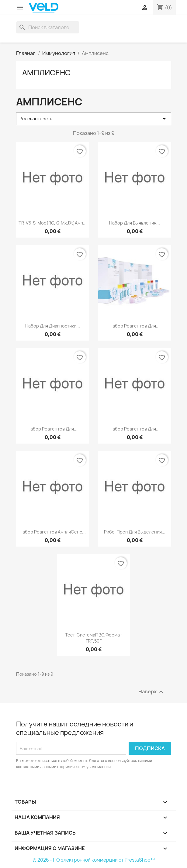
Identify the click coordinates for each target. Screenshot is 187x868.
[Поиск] (48, 27)
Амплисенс (46, 73)
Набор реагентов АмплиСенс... (53, 532)
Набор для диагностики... (53, 326)
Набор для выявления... (135, 223)
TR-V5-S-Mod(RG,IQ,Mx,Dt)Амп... (53, 223)
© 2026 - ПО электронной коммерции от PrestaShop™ (94, 860)
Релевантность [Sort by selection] (94, 119)
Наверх (152, 692)
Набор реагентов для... (135, 326)
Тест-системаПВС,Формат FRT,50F (93, 638)
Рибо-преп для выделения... (135, 532)
